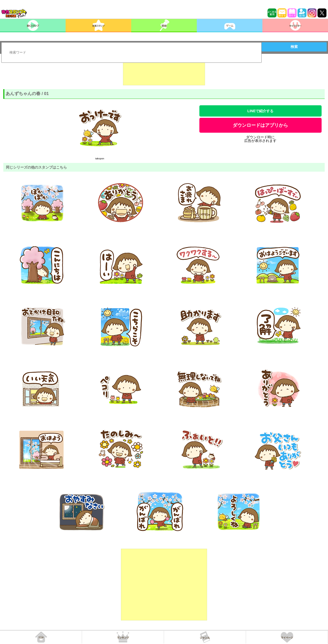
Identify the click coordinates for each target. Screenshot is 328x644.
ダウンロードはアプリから (260, 125)
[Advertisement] (164, 72)
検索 (294, 47)
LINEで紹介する (260, 111)
